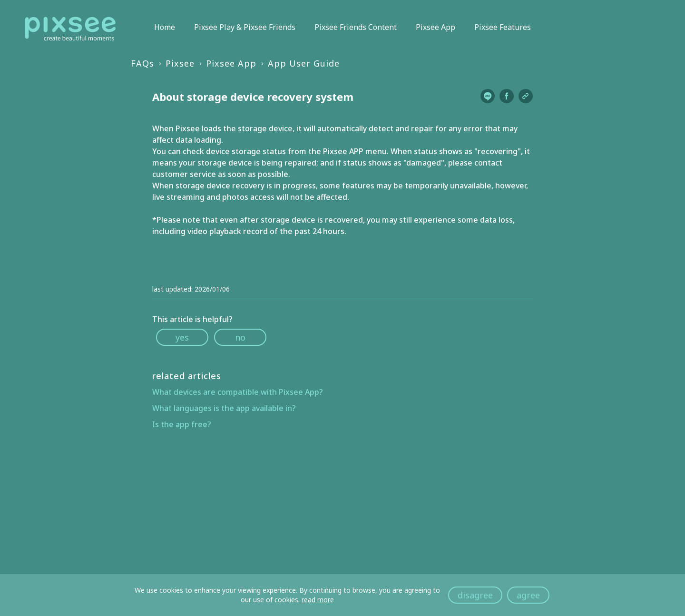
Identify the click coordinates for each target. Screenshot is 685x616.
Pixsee (180, 63)
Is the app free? (182, 424)
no (240, 337)
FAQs (142, 63)
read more (318, 600)
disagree (475, 595)
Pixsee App (435, 27)
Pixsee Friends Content (356, 27)
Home (165, 27)
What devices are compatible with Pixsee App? (238, 392)
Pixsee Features (503, 27)
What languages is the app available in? (224, 408)
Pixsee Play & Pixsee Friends (245, 27)
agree (528, 595)
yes (182, 337)
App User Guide (304, 63)
